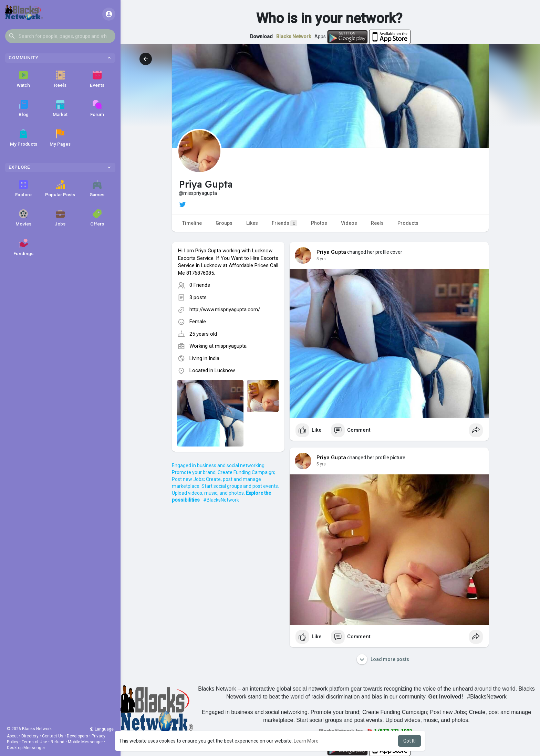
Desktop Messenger (26, 748)
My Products (24, 138)
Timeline (192, 223)
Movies (23, 218)
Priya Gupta (331, 252)
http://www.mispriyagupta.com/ (225, 309)
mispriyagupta (231, 346)
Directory (30, 736)
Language (102, 729)
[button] (60, 36)
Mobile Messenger (85, 742)
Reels (60, 79)
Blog (24, 108)
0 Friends (200, 285)
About (12, 736)
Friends (284, 223)
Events (97, 79)
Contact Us (53, 736)
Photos (319, 223)
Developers (77, 736)
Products (408, 223)
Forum (97, 108)
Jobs (60, 218)
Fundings (23, 248)
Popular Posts (60, 189)
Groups (224, 223)
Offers (97, 218)
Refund (58, 742)
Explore (23, 189)
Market (60, 108)
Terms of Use (34, 742)
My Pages (60, 138)
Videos (349, 223)
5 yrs (321, 259)
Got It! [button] (409, 741)
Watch (23, 79)
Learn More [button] (306, 741)
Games (97, 189)
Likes (252, 223)
